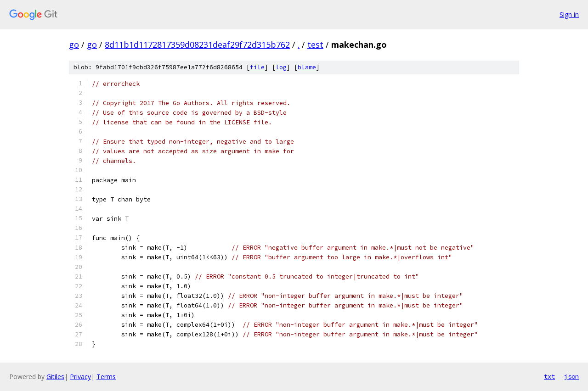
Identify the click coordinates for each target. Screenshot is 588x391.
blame (307, 67)
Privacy (80, 377)
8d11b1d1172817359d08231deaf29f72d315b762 (197, 45)
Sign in (569, 14)
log (281, 67)
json (571, 376)
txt (549, 376)
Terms (106, 377)
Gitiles (55, 377)
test (315, 45)
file (257, 67)
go (74, 45)
